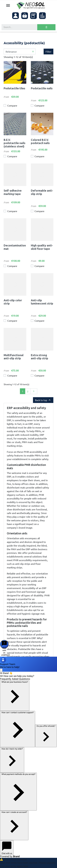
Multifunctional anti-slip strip (14, 357)
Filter (48, 52)
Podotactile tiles (14, 88)
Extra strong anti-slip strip (40, 357)
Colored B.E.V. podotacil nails (40, 141)
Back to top (43, 400)
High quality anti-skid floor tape (42, 247)
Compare (12, 105)
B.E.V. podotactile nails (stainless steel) (15, 143)
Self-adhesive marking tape (13, 192)
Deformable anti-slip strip (42, 192)
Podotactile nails (42, 88)
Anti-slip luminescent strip (42, 302)
